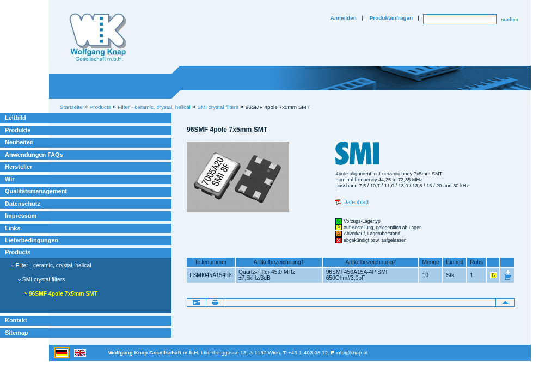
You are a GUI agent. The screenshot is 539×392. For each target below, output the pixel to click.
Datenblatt (356, 202)
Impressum (21, 216)
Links (13, 228)
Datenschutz (23, 204)
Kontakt (16, 320)
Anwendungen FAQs (34, 155)
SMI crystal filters (218, 107)
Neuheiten (19, 142)
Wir (10, 179)
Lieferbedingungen (32, 240)
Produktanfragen (391, 18)
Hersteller (19, 167)
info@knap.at (352, 353)
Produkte (18, 130)
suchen (510, 20)
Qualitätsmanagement (36, 191)
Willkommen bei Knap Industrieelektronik (98, 38)
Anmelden (344, 18)
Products (18, 252)
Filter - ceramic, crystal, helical (51, 265)
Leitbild (16, 118)
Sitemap (16, 333)
